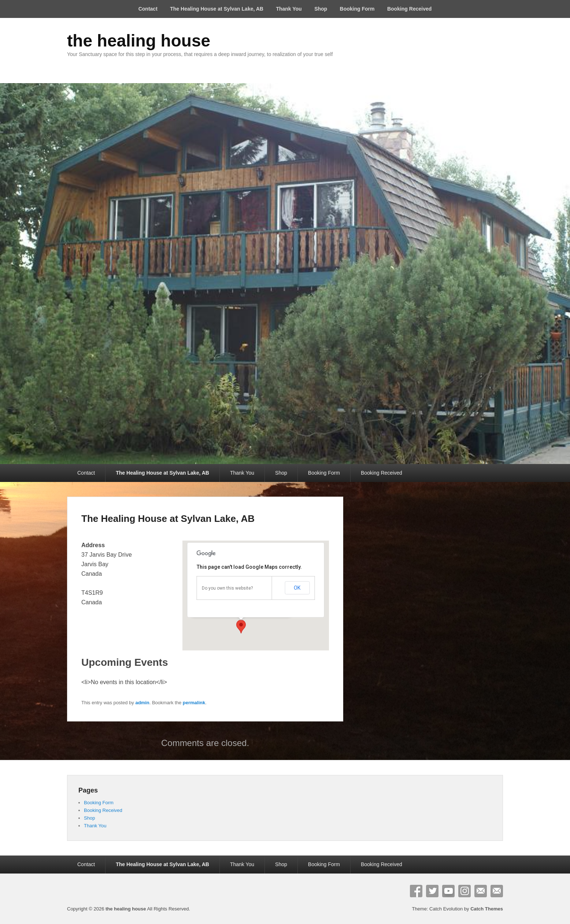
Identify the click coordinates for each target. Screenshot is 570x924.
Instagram (464, 891)
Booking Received (409, 9)
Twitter (432, 891)
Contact (148, 9)
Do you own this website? (227, 588)
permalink (194, 703)
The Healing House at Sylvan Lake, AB (217, 9)
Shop (321, 9)
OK (297, 588)
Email (481, 891)
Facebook (416, 891)
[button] (241, 627)
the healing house (139, 41)
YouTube (448, 891)
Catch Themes (487, 909)
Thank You (289, 9)
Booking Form (357, 9)
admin (142, 703)
